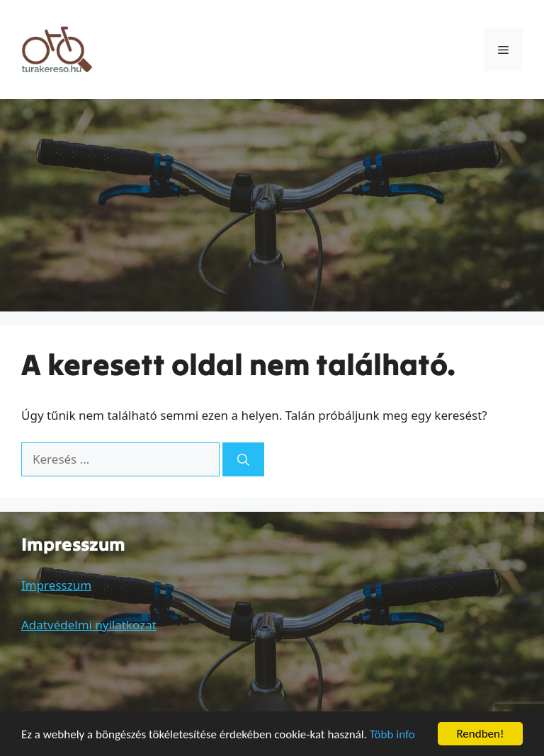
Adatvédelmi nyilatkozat (89, 625)
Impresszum (56, 585)
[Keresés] (243, 459)
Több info (392, 734)
